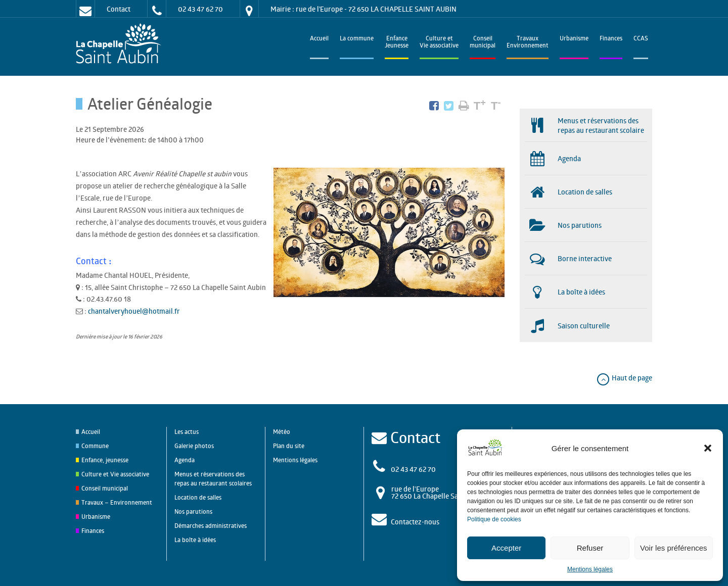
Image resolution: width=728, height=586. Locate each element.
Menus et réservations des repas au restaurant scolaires (213, 479)
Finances (611, 39)
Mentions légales (590, 569)
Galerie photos (194, 446)
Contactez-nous (415, 522)
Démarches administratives (211, 526)
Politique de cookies (494, 519)
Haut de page (624, 378)
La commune (357, 39)
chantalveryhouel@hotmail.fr (134, 311)
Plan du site (289, 446)
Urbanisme (574, 39)
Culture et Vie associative (439, 43)
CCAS (641, 39)
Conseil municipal (105, 488)
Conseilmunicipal (483, 43)
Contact (119, 9)
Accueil (319, 39)
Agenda (185, 460)
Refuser (590, 548)
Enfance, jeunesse (105, 460)
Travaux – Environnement (117, 502)
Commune (95, 446)
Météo (282, 432)
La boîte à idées (195, 540)
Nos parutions (193, 511)
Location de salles (198, 497)
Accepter (506, 548)
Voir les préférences (674, 548)
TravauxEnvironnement (528, 43)
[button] (708, 448)
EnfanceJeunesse (397, 43)
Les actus (187, 432)
